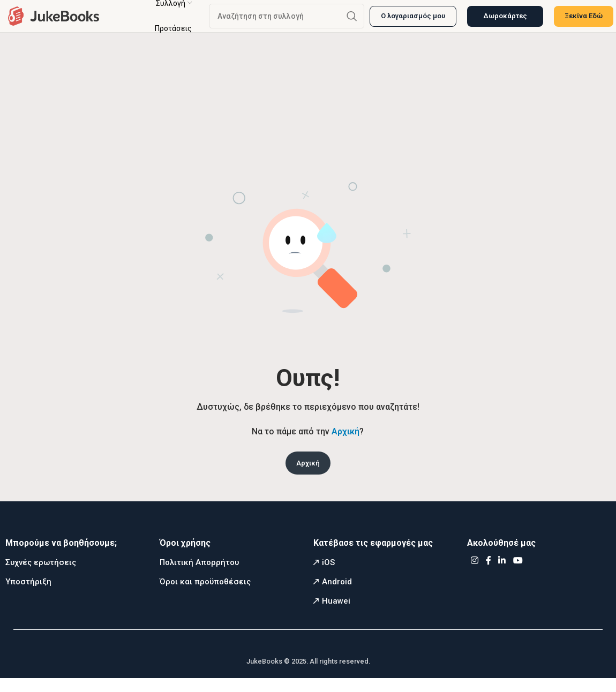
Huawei (336, 614)
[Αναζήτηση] (287, 21)
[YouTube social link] (518, 574)
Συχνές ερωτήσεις (41, 576)
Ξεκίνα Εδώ (584, 21)
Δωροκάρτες (505, 21)
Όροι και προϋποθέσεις (205, 595)
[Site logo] (54, 21)
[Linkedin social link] (502, 574)
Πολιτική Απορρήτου (199, 576)
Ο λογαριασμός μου (413, 21)
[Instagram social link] (474, 574)
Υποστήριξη (28, 595)
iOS (328, 576)
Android (337, 595)
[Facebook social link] (489, 574)
